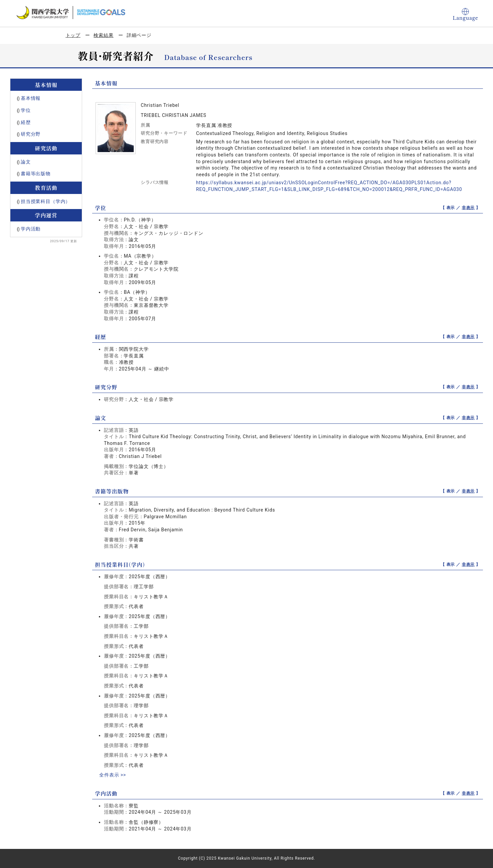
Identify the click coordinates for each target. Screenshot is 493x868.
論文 (26, 162)
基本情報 (31, 98)
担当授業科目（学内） (46, 201)
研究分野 (31, 134)
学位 (26, 110)
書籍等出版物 (36, 174)
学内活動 (31, 229)
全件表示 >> (113, 775)
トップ (73, 35)
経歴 (26, 122)
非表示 (468, 208)
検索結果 (103, 35)
